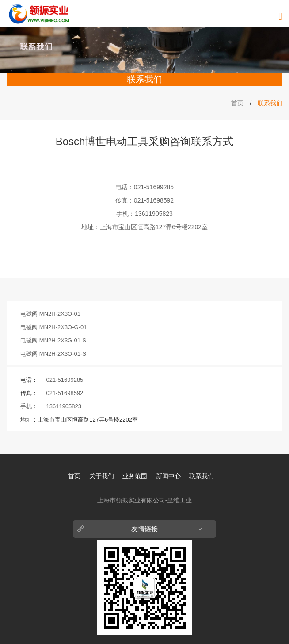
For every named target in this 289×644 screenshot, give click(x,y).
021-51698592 (154, 200)
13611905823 (154, 214)
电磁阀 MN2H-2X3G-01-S (53, 340)
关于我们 (102, 476)
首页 (237, 103)
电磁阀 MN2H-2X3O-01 (50, 314)
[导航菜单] (280, 16)
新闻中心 (168, 476)
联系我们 (202, 476)
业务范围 (135, 476)
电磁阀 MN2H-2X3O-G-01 (53, 327)
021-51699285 (154, 187)
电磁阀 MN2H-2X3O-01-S (53, 354)
